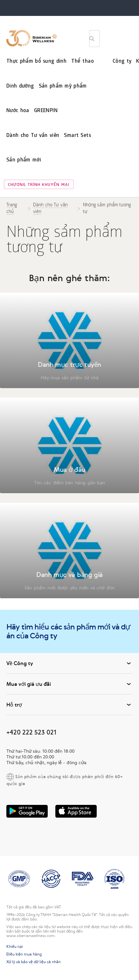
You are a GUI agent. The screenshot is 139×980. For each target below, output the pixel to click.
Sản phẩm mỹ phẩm (63, 86)
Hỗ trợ (69, 705)
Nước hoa (18, 111)
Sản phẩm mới (24, 160)
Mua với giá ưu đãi (69, 684)
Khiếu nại (15, 947)
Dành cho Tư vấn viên (33, 136)
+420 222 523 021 (31, 732)
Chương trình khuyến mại (39, 185)
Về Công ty (69, 663)
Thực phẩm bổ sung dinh (36, 62)
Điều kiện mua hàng (24, 954)
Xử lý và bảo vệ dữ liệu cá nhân (34, 962)
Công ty (122, 62)
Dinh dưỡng (20, 86)
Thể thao (83, 62)
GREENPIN (46, 111)
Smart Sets (77, 136)
